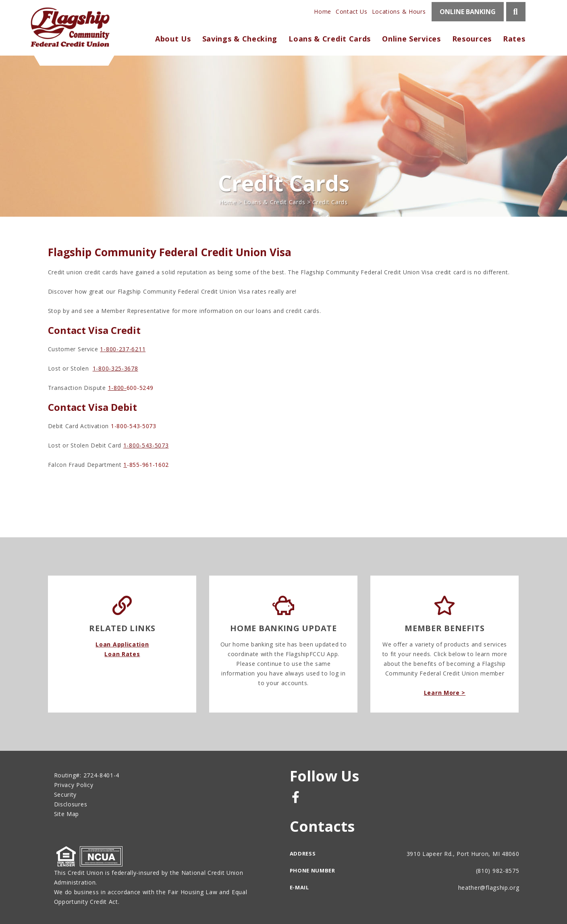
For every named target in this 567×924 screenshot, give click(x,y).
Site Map (67, 814)
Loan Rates (122, 654)
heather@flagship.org (489, 888)
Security (65, 795)
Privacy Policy (74, 785)
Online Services (411, 39)
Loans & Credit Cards (274, 202)
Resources (472, 39)
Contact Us (352, 11)
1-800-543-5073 (146, 445)
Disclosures (71, 804)
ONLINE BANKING (468, 12)
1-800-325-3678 (115, 368)
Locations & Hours (399, 11)
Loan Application (122, 644)
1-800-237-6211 (123, 349)
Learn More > (445, 693)
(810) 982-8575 (498, 871)
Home (323, 11)
